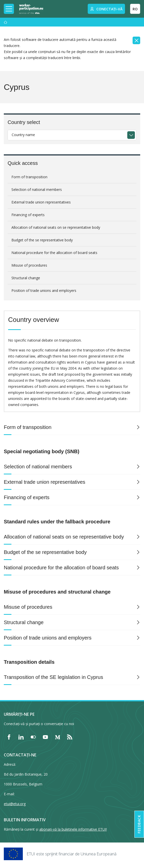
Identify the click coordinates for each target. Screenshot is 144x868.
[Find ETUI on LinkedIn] (21, 737)
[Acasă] (6, 22)
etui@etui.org (15, 804)
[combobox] (72, 135)
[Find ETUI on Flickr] (33, 737)
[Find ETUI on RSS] (70, 737)
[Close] (136, 40)
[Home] (31, 9)
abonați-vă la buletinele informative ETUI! (73, 829)
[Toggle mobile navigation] (9, 9)
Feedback (139, 824)
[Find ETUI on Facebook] (9, 737)
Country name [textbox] (23, 135)
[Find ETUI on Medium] (58, 737)
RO (135, 9)
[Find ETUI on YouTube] (45, 737)
